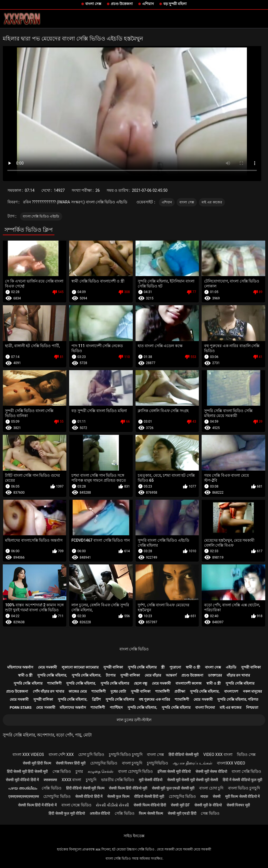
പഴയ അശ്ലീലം (22, 788)
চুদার (79, 771)
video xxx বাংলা (218, 755)
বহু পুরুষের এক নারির (154, 699)
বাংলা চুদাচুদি (132, 763)
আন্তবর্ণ (171, 675)
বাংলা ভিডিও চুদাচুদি (244, 788)
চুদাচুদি (91, 780)
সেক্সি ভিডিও (51, 788)
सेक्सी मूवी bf (180, 805)
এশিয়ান (148, 4)
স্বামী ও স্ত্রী (193, 667)
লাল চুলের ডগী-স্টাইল (134, 720)
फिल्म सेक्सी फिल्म (151, 813)
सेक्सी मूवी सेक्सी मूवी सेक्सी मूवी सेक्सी (193, 780)
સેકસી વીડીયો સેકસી (112, 805)
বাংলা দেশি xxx (61, 755)
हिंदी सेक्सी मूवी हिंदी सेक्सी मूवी (27, 771)
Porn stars (21, 707)
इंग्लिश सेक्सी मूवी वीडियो (174, 771)
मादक (204, 796)
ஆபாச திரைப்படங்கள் (192, 763)
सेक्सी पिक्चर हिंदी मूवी (71, 763)
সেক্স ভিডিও (62, 771)
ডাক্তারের (215, 675)
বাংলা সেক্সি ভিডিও (134, 649)
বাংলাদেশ (231, 691)
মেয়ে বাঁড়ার (153, 675)
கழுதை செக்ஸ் (101, 771)
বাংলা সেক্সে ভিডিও (76, 805)
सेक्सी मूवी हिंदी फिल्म (37, 763)
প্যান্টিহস (116, 707)
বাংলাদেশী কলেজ (189, 683)
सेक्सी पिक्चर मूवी (238, 805)
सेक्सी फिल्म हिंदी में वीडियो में (37, 805)
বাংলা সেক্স (93, 4)
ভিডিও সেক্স (246, 755)
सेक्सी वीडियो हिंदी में (89, 796)
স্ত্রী (163, 667)
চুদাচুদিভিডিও (157, 763)
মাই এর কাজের (212, 202)
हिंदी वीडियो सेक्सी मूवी (184, 755)
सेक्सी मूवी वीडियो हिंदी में (22, 780)
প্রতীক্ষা (180, 691)
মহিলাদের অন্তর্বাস (20, 667)
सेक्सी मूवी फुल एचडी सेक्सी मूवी (173, 788)
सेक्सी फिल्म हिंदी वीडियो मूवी (128, 788)
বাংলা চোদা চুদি (211, 788)
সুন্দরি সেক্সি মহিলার (142, 667)
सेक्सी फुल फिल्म (118, 796)
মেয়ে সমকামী (47, 667)
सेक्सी (217, 796)
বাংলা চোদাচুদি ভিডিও (135, 771)
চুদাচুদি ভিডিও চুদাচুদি (126, 755)
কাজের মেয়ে (78, 691)
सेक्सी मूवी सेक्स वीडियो (211, 771)
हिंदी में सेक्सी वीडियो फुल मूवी (242, 780)
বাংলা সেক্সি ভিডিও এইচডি (41, 216)
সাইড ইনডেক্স (134, 836)
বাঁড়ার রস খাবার (238, 675)
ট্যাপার (111, 675)
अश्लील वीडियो (100, 813)
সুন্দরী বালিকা (113, 667)
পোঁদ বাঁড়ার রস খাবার (48, 691)
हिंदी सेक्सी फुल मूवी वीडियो (67, 813)
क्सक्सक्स (50, 780)
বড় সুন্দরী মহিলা (175, 4)
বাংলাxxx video (231, 763)
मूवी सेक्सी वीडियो (151, 780)
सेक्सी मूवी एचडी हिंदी (182, 813)
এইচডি (231, 667)
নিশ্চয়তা (252, 707)
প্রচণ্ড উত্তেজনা (122, 4)
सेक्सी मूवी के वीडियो (208, 805)
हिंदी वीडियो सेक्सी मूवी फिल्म (85, 788)
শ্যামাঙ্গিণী (54, 683)
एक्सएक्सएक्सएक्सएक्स (24, 796)
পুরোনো (175, 667)
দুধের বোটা (118, 691)
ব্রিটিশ (96, 699)
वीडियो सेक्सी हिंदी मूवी (149, 796)
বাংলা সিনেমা (205, 707)
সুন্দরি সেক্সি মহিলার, (52, 675)
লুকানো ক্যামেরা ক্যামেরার (80, 667)
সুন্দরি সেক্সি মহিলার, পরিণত (238, 699)
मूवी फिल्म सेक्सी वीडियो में (243, 796)
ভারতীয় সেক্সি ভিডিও (118, 780)
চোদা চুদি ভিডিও (91, 755)
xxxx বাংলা (72, 780)
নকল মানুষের (252, 691)
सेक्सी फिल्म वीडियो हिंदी (150, 805)
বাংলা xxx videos (28, 755)
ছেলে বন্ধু (141, 683)
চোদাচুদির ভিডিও (104, 763)
